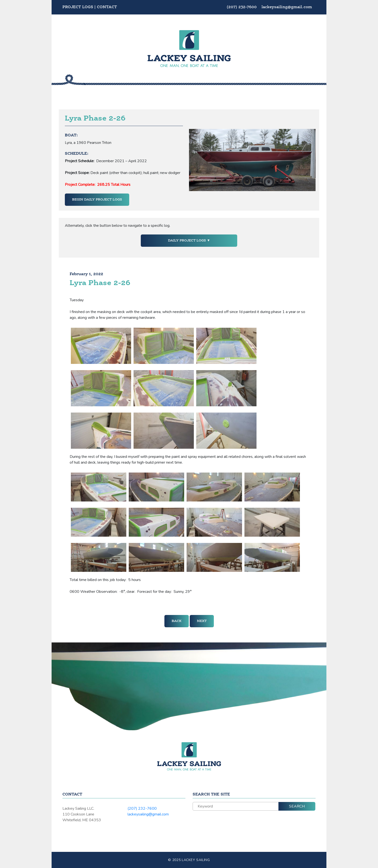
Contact (107, 7)
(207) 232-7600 (242, 7)
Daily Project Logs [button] (187, 240)
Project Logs (78, 7)
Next (202, 621)
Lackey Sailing (196, 860)
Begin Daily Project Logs (97, 200)
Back (177, 621)
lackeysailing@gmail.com (287, 7)
